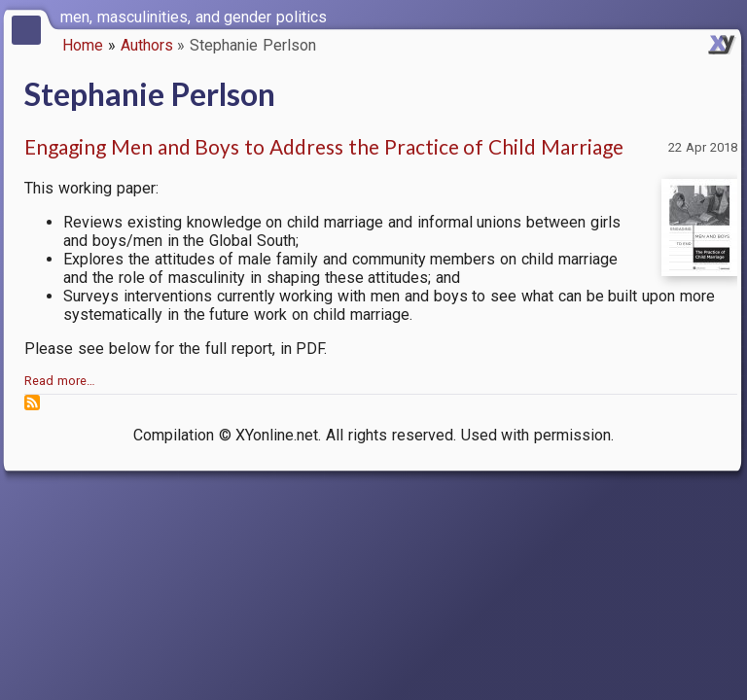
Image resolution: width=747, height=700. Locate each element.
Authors (147, 45)
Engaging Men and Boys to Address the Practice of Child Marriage (324, 146)
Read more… (60, 381)
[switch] (728, 16)
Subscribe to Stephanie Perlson (32, 402)
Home (83, 45)
